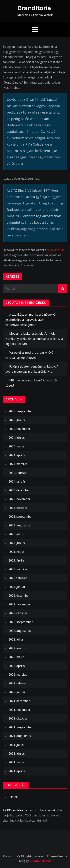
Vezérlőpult (55, 250)
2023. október (18, 508)
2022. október (18, 613)
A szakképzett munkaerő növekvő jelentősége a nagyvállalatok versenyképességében (31, 320)
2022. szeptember (21, 622)
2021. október (18, 718)
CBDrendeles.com (17, 810)
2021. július (16, 745)
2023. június (17, 543)
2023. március (18, 569)
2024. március (18, 464)
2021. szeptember (21, 727)
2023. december (19, 490)
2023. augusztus (20, 525)
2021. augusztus (20, 736)
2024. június (17, 438)
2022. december (19, 596)
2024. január (17, 481)
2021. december (19, 701)
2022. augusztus (20, 631)
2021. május (17, 762)
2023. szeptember (21, 517)
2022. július (16, 639)
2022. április (17, 666)
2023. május (17, 552)
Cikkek (13, 797)
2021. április (17, 771)
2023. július (16, 534)
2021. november (19, 710)
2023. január (17, 587)
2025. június (17, 420)
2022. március (18, 675)
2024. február (18, 473)
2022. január (17, 692)
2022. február (18, 683)
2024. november (19, 429)
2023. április (17, 560)
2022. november (19, 604)
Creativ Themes (40, 861)
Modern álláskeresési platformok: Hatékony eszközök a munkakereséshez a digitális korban (34, 339)
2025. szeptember (21, 411)
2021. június (17, 754)
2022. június (17, 648)
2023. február (18, 578)
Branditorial (35, 8)
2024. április (17, 455)
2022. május (17, 657)
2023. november (19, 499)
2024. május (17, 446)
